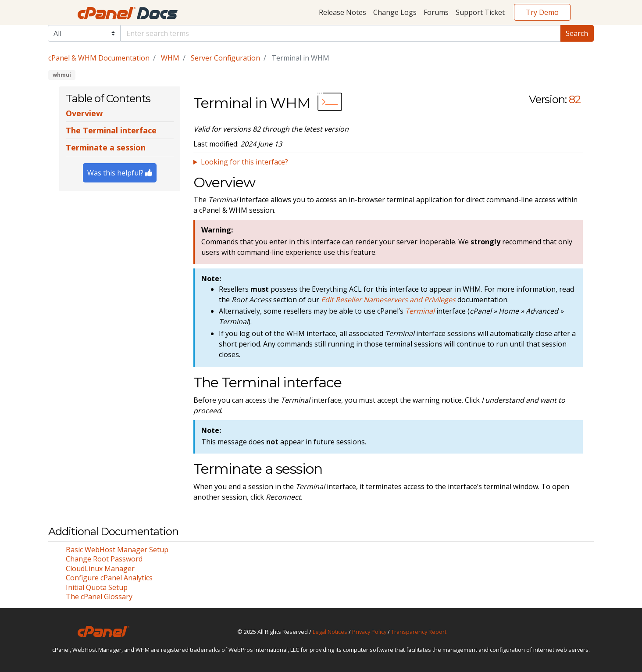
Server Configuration (225, 58)
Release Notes (342, 12)
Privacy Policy (369, 632)
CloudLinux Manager (100, 568)
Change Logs (395, 12)
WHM (170, 58)
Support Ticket (480, 12)
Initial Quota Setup (97, 587)
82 (575, 99)
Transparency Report (419, 632)
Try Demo (542, 12)
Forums (436, 12)
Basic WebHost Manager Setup (117, 550)
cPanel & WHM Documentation (99, 58)
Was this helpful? (120, 173)
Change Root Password (104, 559)
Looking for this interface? (244, 162)
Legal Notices (330, 632)
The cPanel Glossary (99, 597)
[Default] (341, 33)
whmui (62, 75)
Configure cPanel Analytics (109, 578)
